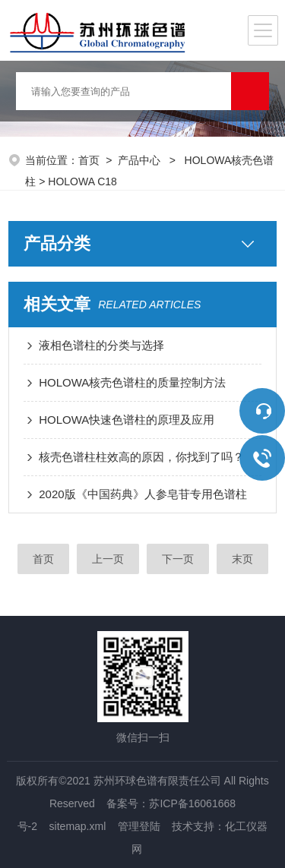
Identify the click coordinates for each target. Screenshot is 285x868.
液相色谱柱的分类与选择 (101, 345)
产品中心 (141, 160)
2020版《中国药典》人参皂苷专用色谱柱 (142, 494)
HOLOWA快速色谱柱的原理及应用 (127, 420)
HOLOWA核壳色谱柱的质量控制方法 (132, 382)
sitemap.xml (78, 826)
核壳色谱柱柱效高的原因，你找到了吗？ (141, 457)
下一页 (178, 559)
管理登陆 (139, 826)
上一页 (108, 559)
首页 (89, 160)
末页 (242, 559)
